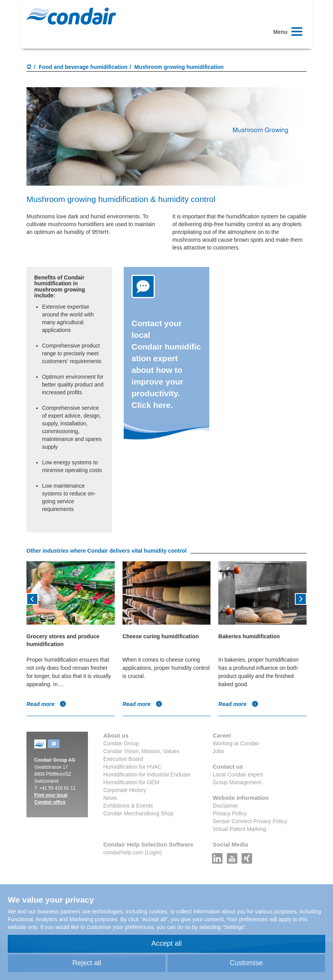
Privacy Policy (230, 813)
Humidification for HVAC (133, 767)
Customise (246, 963)
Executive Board (123, 759)
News (110, 798)
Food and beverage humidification (83, 67)
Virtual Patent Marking (239, 829)
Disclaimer (225, 806)
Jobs (219, 751)
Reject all (87, 963)
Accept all (166, 943)
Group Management (237, 782)
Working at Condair (236, 743)
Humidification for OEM (131, 782)
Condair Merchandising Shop (139, 813)
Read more (46, 704)
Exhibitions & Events (128, 806)
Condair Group (121, 743)
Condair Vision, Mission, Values (142, 751)
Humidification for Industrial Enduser (147, 775)
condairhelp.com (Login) (133, 852)
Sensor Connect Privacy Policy (250, 821)
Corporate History (125, 790)
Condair (71, 16)
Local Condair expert (238, 775)
